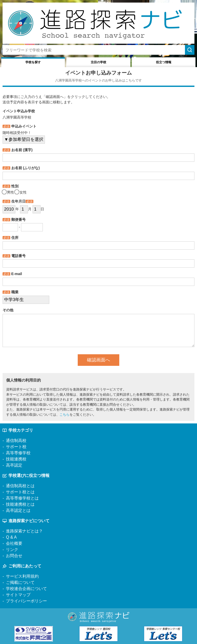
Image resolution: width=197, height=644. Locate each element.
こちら (65, 415)
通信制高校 (16, 441)
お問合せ (14, 556)
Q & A (11, 537)
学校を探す (33, 62)
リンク (12, 550)
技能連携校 (16, 459)
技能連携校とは (20, 504)
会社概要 (14, 543)
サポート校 (16, 447)
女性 (21, 192)
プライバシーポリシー (26, 601)
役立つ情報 (164, 62)
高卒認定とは (18, 510)
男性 (8, 192)
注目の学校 (98, 62)
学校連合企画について (26, 589)
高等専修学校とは (22, 498)
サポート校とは (20, 492)
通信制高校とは (20, 486)
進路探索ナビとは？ (24, 531)
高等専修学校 (18, 453)
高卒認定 (14, 465)
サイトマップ (18, 595)
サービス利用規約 (22, 576)
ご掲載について (20, 582)
